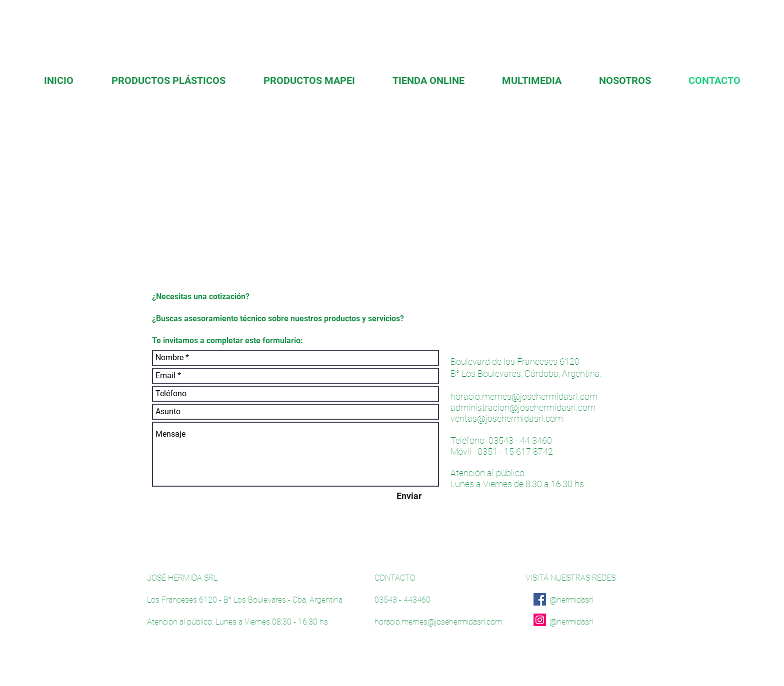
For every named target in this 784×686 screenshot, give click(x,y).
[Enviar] (409, 496)
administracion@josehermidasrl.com (523, 407)
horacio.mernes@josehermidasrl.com (524, 396)
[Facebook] (540, 599)
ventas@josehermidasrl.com (507, 418)
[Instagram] (540, 620)
